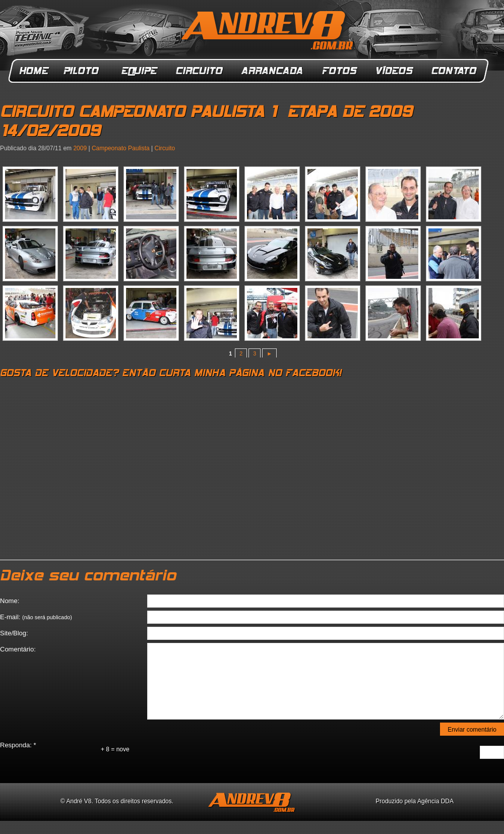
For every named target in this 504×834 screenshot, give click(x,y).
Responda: (18, 745)
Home (34, 71)
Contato (455, 71)
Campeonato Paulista (121, 148)
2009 (80, 148)
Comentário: (18, 649)
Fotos (340, 71)
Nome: (10, 601)
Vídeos (395, 71)
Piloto (84, 71)
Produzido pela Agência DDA (415, 801)
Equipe (139, 71)
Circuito (200, 71)
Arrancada (273, 71)
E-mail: (36, 617)
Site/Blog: (14, 633)
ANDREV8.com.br (269, 32)
